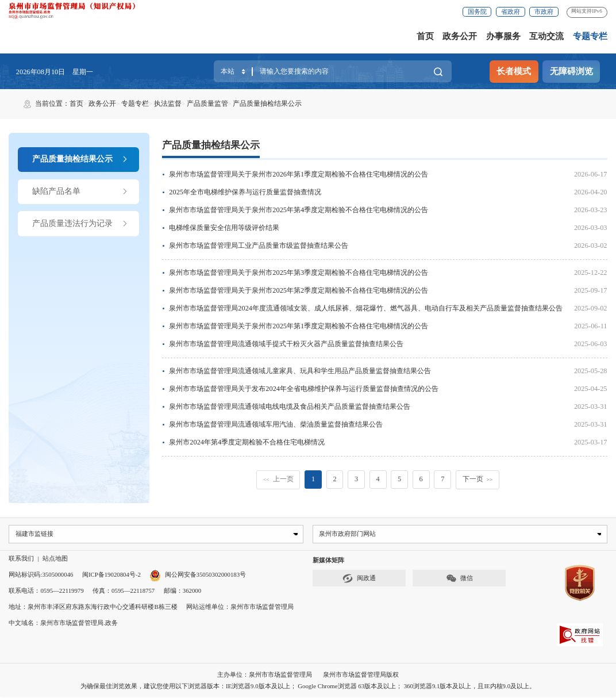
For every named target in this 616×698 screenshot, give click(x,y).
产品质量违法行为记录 (80, 224)
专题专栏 (590, 36)
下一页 (478, 479)
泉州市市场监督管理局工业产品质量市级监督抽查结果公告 (259, 246)
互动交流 (546, 36)
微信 (459, 579)
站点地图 (55, 559)
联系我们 (21, 559)
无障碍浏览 (571, 71)
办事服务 (503, 36)
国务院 (477, 11)
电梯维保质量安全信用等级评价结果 (224, 228)
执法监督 (168, 103)
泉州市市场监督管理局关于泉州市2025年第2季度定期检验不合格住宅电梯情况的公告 (299, 290)
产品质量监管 (207, 103)
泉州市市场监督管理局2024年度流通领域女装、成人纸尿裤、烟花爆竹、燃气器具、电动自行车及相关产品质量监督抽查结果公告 (366, 308)
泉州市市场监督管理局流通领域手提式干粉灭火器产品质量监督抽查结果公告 (286, 344)
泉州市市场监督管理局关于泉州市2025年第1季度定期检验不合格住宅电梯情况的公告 (299, 326)
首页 (425, 36)
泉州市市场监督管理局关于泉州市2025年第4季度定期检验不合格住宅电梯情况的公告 (299, 210)
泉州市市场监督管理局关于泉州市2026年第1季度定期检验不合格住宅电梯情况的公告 (299, 174)
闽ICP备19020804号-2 (111, 575)
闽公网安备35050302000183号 (198, 575)
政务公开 (460, 36)
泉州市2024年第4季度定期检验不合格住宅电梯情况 (247, 442)
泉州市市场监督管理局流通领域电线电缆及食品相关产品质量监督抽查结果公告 (290, 406)
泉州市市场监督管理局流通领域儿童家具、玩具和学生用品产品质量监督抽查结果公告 (300, 371)
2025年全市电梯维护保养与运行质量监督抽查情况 (245, 192)
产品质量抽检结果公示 (267, 103)
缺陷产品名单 (80, 192)
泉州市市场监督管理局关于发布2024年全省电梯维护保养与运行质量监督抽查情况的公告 (304, 389)
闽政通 (359, 579)
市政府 (544, 11)
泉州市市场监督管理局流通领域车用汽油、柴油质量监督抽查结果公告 (276, 424)
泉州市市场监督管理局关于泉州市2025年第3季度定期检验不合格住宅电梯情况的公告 (299, 273)
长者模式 (514, 71)
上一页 (278, 479)
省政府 (511, 11)
